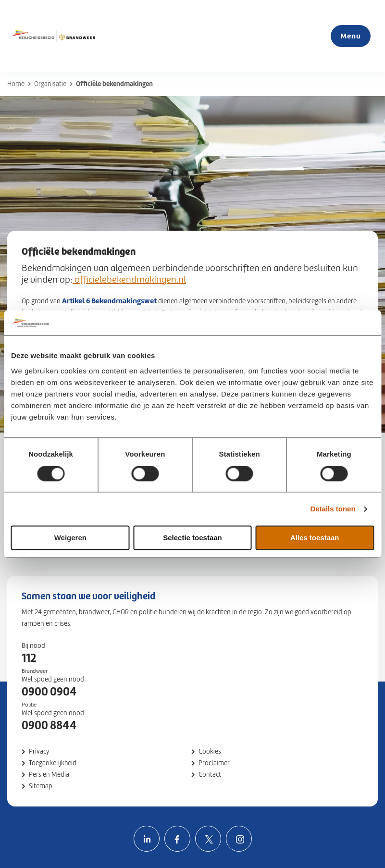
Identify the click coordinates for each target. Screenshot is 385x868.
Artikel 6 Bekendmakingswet (109, 301)
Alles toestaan (315, 538)
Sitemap (41, 786)
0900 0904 (49, 692)
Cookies (210, 751)
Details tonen (333, 509)
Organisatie (50, 84)
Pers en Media (49, 775)
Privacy (39, 751)
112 (29, 658)
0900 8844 (49, 725)
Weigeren (70, 538)
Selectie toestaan (192, 538)
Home (16, 84)
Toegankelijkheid (53, 763)
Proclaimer (214, 763)
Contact (210, 775)
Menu (351, 36)
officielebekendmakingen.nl (129, 279)
